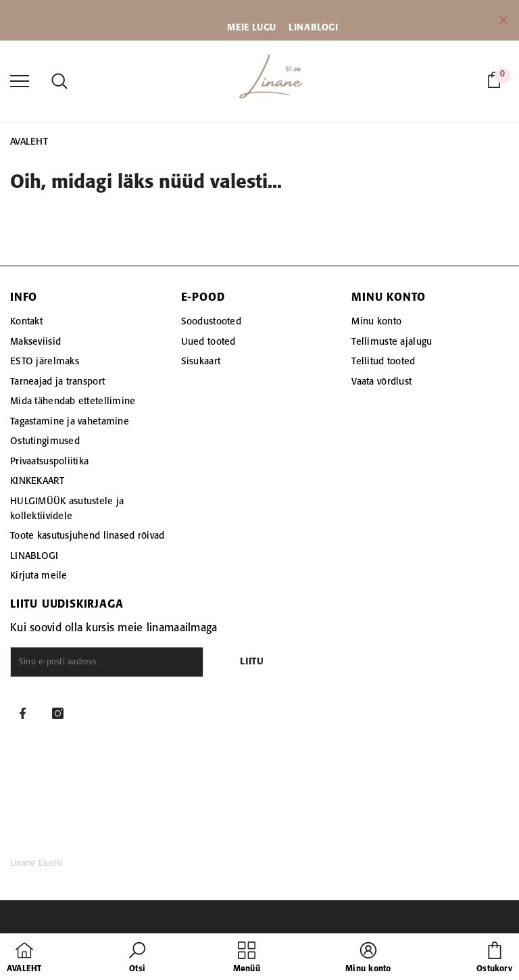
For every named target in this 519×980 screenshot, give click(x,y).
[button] (137, 958)
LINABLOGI (313, 28)
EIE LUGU (256, 28)
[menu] (20, 80)
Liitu (252, 662)
